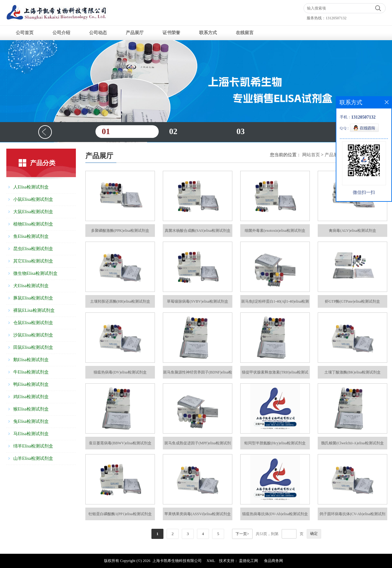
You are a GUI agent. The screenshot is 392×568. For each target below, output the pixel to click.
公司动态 (98, 33)
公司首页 (25, 33)
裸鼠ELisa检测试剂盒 (34, 310)
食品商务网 (273, 561)
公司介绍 (61, 33)
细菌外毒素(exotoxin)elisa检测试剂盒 (275, 231)
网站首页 (311, 155)
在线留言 (245, 33)
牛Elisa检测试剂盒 (31, 372)
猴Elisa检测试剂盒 (31, 409)
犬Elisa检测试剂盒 (31, 286)
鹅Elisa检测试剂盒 (31, 360)
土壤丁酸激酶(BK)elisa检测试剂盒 (353, 372)
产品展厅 (135, 33)
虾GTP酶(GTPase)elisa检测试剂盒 (353, 301)
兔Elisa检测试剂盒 (31, 421)
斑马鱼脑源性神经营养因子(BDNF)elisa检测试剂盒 (198, 374)
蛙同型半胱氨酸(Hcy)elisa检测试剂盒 (275, 443)
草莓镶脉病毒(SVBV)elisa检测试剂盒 (198, 301)
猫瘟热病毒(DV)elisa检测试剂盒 (120, 372)
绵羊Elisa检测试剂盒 (33, 446)
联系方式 (208, 33)
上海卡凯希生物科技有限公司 (177, 561)
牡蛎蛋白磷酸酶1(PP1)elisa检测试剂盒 (120, 514)
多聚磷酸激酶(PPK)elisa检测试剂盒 (120, 231)
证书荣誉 (171, 33)
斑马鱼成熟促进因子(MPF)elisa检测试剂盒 (198, 445)
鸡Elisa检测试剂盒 (31, 397)
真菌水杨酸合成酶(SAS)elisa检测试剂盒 (198, 231)
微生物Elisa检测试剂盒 (35, 273)
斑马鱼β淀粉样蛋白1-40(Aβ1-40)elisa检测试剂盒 (275, 303)
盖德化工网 (248, 561)
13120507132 (336, 18)
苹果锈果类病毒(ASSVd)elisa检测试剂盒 (198, 514)
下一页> (242, 534)
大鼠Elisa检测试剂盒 (33, 212)
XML (211, 561)
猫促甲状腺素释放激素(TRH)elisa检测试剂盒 (275, 374)
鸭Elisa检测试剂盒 (31, 384)
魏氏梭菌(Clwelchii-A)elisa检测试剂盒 (352, 443)
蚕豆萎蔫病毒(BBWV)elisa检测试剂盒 (120, 443)
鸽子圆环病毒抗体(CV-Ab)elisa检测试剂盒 (352, 516)
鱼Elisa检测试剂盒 (31, 236)
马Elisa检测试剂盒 (31, 434)
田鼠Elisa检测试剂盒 (33, 347)
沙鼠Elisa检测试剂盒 (33, 335)
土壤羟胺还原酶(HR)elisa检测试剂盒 (120, 301)
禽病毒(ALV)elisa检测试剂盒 (352, 231)
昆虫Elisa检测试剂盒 (33, 249)
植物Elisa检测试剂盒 (33, 224)
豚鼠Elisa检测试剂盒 (33, 298)
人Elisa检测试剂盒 (31, 187)
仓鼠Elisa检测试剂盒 (33, 323)
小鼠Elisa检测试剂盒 (33, 199)
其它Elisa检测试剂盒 (33, 261)
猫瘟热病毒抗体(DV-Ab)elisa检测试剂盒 (275, 514)
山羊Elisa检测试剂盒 (33, 458)
